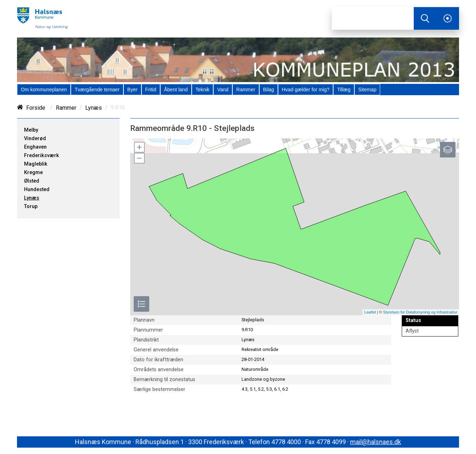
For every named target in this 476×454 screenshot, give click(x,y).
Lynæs (94, 108)
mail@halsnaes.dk (376, 442)
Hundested (37, 189)
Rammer (66, 108)
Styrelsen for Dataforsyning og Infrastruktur (420, 312)
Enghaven (35, 147)
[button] (139, 147)
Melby (31, 130)
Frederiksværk (42, 156)
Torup (31, 206)
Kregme (33, 173)
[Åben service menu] (448, 18)
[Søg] (373, 18)
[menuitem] (44, 90)
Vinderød (35, 139)
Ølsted (32, 181)
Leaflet (370, 312)
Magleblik (36, 164)
